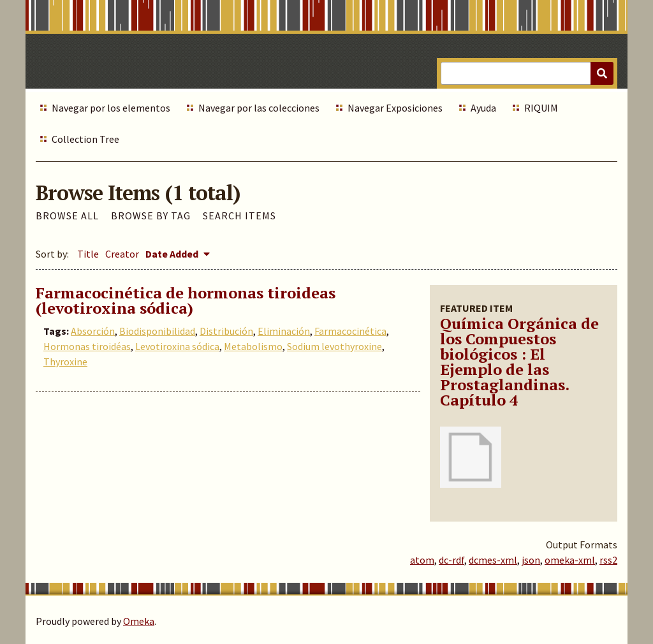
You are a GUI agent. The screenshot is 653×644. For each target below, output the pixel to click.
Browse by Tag (151, 216)
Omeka (139, 621)
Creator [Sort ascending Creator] (122, 254)
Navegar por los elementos (111, 108)
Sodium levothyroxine (334, 346)
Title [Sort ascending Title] (88, 254)
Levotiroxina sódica (177, 346)
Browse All (67, 216)
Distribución (226, 331)
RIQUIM (541, 108)
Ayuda (483, 108)
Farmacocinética (350, 331)
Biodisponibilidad (157, 331)
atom (422, 560)
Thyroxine (65, 362)
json (531, 560)
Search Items (239, 216)
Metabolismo (253, 346)
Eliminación (284, 331)
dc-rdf (451, 560)
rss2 (608, 560)
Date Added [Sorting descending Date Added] (173, 254)
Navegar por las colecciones (259, 108)
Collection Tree (85, 139)
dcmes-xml (493, 560)
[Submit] (602, 73)
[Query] (527, 73)
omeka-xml (570, 560)
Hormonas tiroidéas (87, 346)
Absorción (93, 331)
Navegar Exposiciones (395, 108)
